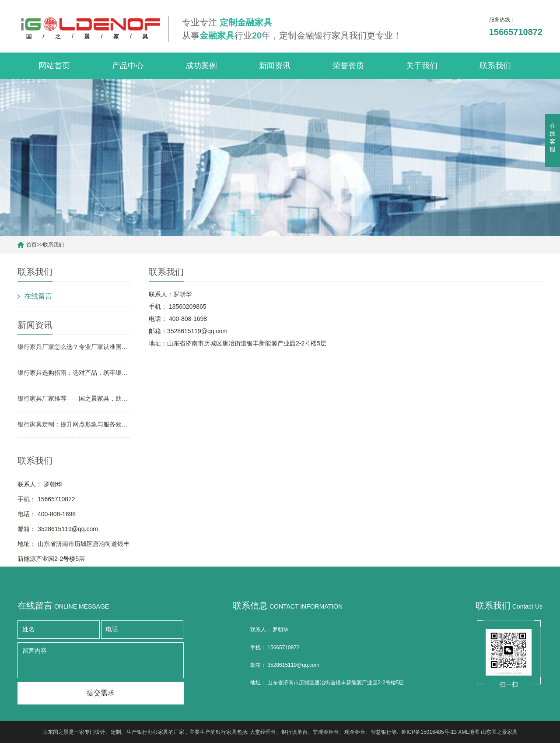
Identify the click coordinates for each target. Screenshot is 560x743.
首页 (31, 245)
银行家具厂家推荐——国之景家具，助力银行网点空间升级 (74, 398)
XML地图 (469, 732)
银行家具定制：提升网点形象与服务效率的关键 (74, 424)
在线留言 (38, 296)
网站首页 (54, 66)
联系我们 (495, 66)
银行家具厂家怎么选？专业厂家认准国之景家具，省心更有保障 (74, 347)
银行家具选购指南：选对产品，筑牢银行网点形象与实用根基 (74, 373)
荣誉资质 (348, 66)
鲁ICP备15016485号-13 (429, 732)
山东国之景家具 (499, 732)
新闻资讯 (275, 66)
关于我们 (422, 66)
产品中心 (128, 66)
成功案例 (201, 66)
